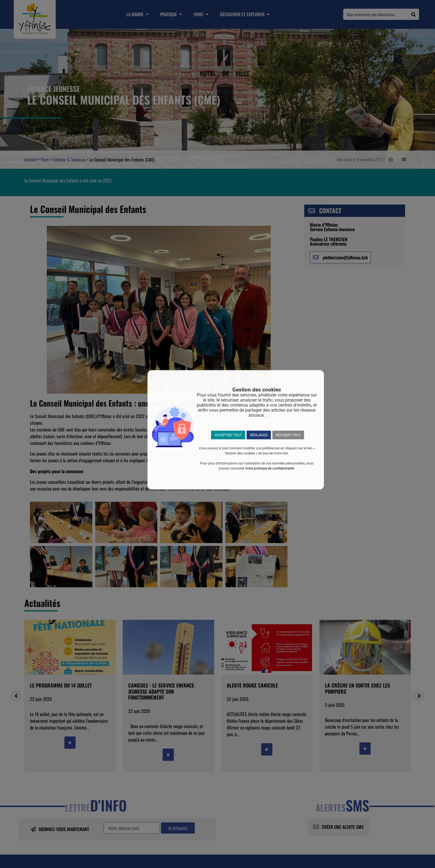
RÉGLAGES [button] (259, 435)
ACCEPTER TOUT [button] (228, 435)
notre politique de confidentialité (270, 468)
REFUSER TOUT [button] (288, 435)
